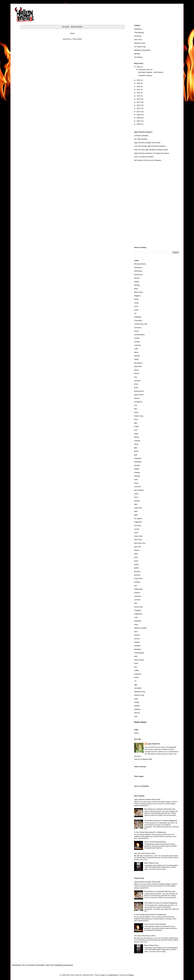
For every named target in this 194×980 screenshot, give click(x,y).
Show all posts (77, 27)
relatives (137, 593)
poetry (136, 564)
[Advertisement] (144, 204)
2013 (139, 102)
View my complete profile (143, 759)
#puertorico (138, 267)
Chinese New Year (141, 324)
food (136, 430)
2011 (139, 108)
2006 (139, 124)
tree (135, 667)
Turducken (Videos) (145, 75)
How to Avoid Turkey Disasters (155, 842)
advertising (138, 271)
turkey (136, 677)
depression (138, 366)
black (136, 289)
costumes (138, 345)
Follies (136, 426)
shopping (137, 610)
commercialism (139, 335)
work (136, 716)
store (136, 632)
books (136, 299)
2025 (139, 67)
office (136, 554)
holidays (137, 472)
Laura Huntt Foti (153, 744)
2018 (139, 86)
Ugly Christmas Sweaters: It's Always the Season (152, 153)
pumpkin (137, 582)
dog (135, 377)
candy (136, 303)
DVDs (136, 388)
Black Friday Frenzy (151, 863)
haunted (137, 465)
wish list (137, 713)
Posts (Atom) (77, 39)
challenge (138, 317)
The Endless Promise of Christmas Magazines (161, 821)
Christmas (138, 36)
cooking (137, 342)
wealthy (137, 706)
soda (136, 617)
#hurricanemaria (140, 264)
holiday (137, 469)
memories (138, 525)
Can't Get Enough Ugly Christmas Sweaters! (150, 146)
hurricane (137, 487)
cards (136, 306)
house (136, 483)
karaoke (137, 501)
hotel (136, 479)
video (136, 699)
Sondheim (138, 621)
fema (136, 419)
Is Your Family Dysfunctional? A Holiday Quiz (150, 832)
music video (138, 536)
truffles (137, 670)
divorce (137, 373)
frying (136, 444)
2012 (139, 105)
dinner (136, 370)
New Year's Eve (140, 543)
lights (136, 515)
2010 (139, 112)
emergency (138, 402)
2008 (139, 118)
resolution (138, 596)
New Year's (138, 39)
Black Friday (139, 292)
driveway (137, 381)
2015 (139, 96)
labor (136, 504)
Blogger (131, 975)
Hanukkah (138, 462)
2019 (139, 83)
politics (137, 568)
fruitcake (137, 441)
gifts (136, 448)
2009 (139, 115)
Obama (137, 550)
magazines (138, 522)
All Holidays (138, 57)
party (136, 557)
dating (136, 359)
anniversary (138, 275)
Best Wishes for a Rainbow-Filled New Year (160, 809)
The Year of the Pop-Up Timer (145, 853)
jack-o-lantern (139, 490)
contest (137, 338)
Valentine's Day (140, 43)
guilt (136, 455)
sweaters (137, 646)
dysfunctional (139, 391)
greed (136, 451)
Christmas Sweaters (141, 136)
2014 (139, 99)
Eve (135, 405)
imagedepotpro (113, 975)
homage (137, 476)
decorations (138, 363)
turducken (138, 674)
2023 (139, 80)
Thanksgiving (139, 32)
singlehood (138, 614)
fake (136, 409)
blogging (137, 296)
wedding (137, 709)
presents (137, 571)
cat (135, 313)
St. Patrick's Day (140, 47)
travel (136, 663)
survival (137, 639)
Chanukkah (138, 321)
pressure (137, 575)
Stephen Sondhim (140, 628)
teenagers (138, 649)
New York (138, 547)
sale (136, 603)
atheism (137, 278)
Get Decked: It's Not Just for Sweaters (148, 160)
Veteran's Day (139, 695)
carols (136, 310)
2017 (139, 90)
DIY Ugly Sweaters (141, 139)
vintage (137, 702)
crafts (136, 349)
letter (136, 511)
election (137, 398)
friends (137, 437)
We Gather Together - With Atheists (151, 72)
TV (135, 681)
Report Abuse (140, 722)
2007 (139, 121)
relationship (138, 589)
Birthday (137, 54)
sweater (137, 642)
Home (72, 33)
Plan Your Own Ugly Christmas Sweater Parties (151, 150)
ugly (136, 685)
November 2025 (145, 70)
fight (136, 423)
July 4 (136, 497)
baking (136, 282)
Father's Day (139, 416)
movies (137, 529)
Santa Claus (139, 607)
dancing (137, 356)
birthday (137, 285)
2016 (139, 93)
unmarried (138, 688)
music (136, 533)
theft (136, 656)
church (137, 331)
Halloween (138, 29)
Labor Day (138, 508)
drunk (136, 384)
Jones (136, 494)
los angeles (138, 518)
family (136, 412)
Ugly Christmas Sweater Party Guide (147, 143)
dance (136, 352)
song (136, 625)
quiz (136, 586)
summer (137, 635)
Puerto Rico (138, 579)
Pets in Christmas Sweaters (144, 157)
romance (137, 600)
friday (136, 434)
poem (136, 561)
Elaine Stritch (139, 395)
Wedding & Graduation (142, 50)
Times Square (139, 660)
